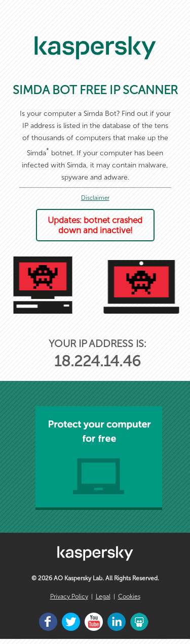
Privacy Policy (69, 596)
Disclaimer (95, 198)
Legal (103, 596)
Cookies (129, 596)
